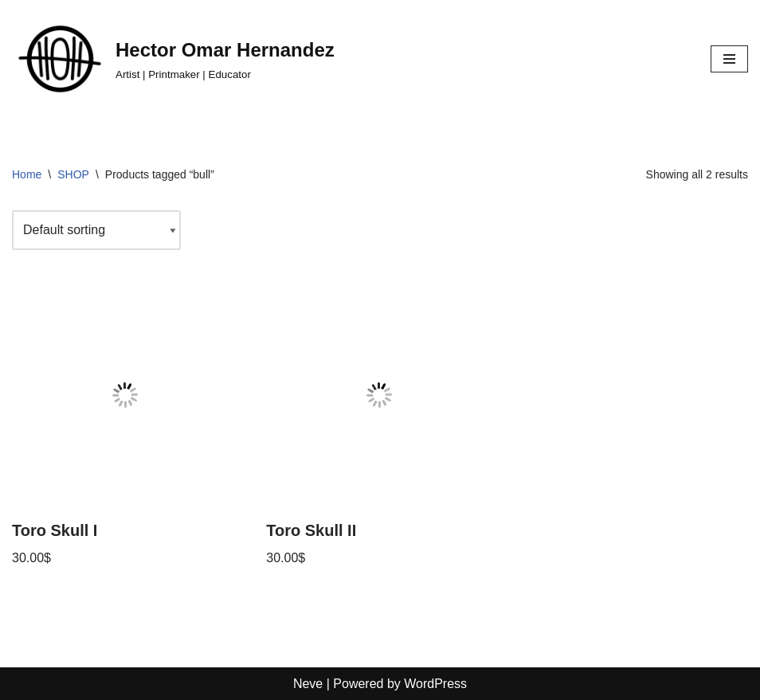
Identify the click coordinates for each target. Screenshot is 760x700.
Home (27, 174)
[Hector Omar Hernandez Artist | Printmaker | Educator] (173, 59)
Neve (308, 684)
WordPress (435, 684)
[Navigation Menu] (729, 59)
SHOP (73, 174)
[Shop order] (96, 230)
